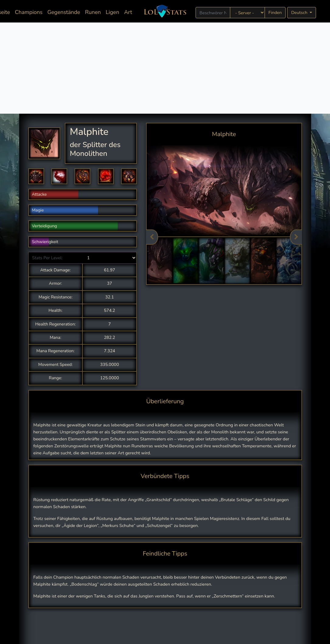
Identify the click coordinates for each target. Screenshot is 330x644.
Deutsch (300, 12)
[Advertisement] (165, 68)
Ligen (113, 12)
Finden (275, 12)
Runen (93, 12)
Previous (152, 237)
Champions (29, 12)
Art (128, 12)
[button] (36, 176)
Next (296, 237)
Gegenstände (64, 12)
